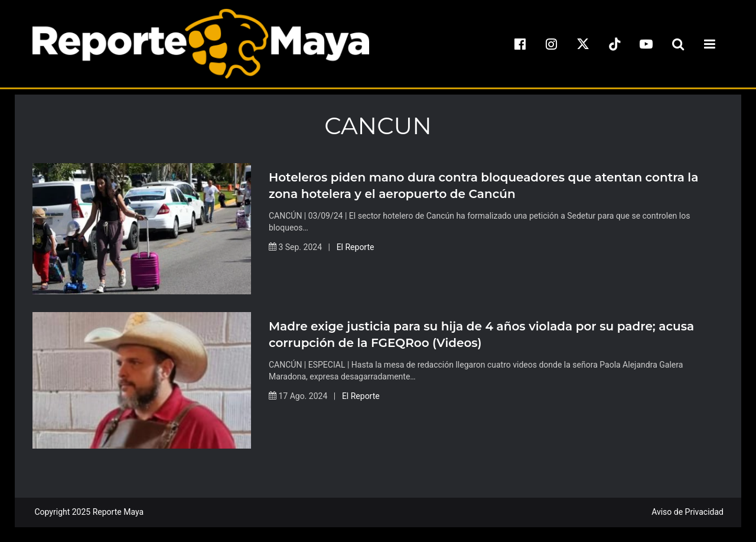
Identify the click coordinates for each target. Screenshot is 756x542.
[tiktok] (615, 44)
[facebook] (520, 44)
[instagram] (552, 44)
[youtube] (646, 44)
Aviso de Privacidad (687, 512)
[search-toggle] (678, 44)
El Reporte (356, 247)
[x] (583, 44)
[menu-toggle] (709, 44)
